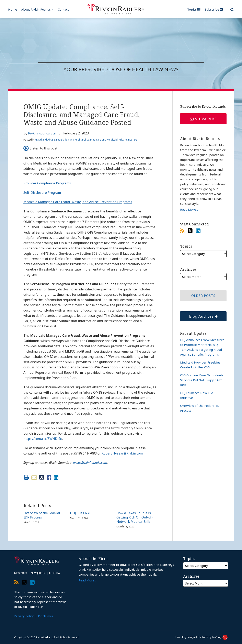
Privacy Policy (24, 616)
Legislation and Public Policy (73, 140)
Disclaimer (46, 616)
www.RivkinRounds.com (90, 463)
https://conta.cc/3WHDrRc (43, 439)
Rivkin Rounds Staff (43, 133)
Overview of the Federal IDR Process (42, 515)
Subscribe (214, 9)
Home (13, 9)
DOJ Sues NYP (81, 513)
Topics (194, 9)
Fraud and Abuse (45, 140)
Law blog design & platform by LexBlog (201, 637)
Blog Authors (199, 315)
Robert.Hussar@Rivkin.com (122, 453)
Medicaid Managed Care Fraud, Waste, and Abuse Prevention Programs (78, 202)
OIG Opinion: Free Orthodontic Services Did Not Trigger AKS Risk (202, 380)
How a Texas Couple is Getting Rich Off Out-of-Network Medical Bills (135, 517)
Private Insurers (128, 140)
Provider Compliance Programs (47, 183)
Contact (63, 9)
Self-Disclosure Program (42, 193)
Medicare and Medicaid (104, 140)
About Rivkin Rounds (36, 9)
